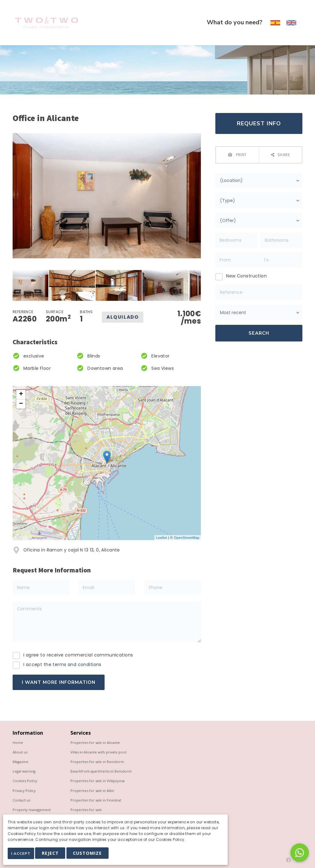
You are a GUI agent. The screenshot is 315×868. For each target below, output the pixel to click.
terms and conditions (77, 664)
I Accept (23, 855)
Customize (92, 855)
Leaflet (161, 538)
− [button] (21, 404)
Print (241, 155)
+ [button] (21, 394)
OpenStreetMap (187, 538)
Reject (54, 855)
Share (284, 155)
